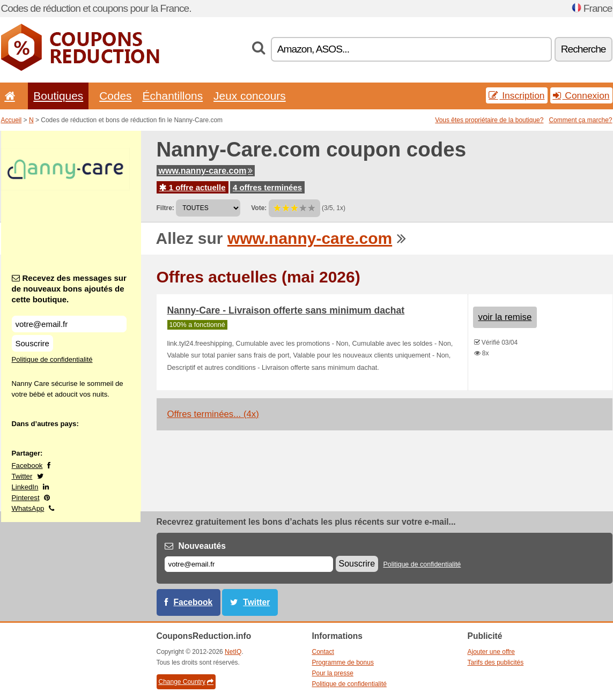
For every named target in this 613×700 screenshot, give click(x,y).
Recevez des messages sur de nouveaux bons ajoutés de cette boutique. (69, 289)
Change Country (186, 682)
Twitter (22, 476)
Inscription (516, 95)
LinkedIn (25, 487)
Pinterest (26, 498)
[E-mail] (249, 564)
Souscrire (32, 343)
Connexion (581, 95)
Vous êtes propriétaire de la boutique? (489, 120)
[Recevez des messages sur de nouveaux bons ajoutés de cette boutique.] (69, 324)
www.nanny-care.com (206, 171)
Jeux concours (250, 96)
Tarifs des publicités (496, 662)
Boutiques (58, 96)
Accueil (12, 120)
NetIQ (233, 652)
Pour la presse (333, 673)
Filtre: (165, 208)
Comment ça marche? (580, 120)
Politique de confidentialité (52, 359)
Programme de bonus (343, 662)
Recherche (584, 49)
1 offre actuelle (193, 187)
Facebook (27, 466)
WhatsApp (28, 508)
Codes (115, 96)
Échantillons (173, 96)
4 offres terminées (267, 187)
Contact (323, 652)
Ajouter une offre (492, 652)
